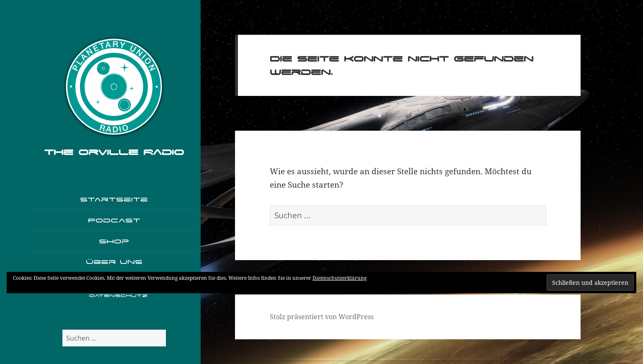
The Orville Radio (114, 152)
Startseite (114, 199)
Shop (114, 241)
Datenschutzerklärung (340, 278)
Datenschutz (118, 296)
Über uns (114, 262)
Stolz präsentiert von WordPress (322, 317)
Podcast (114, 220)
